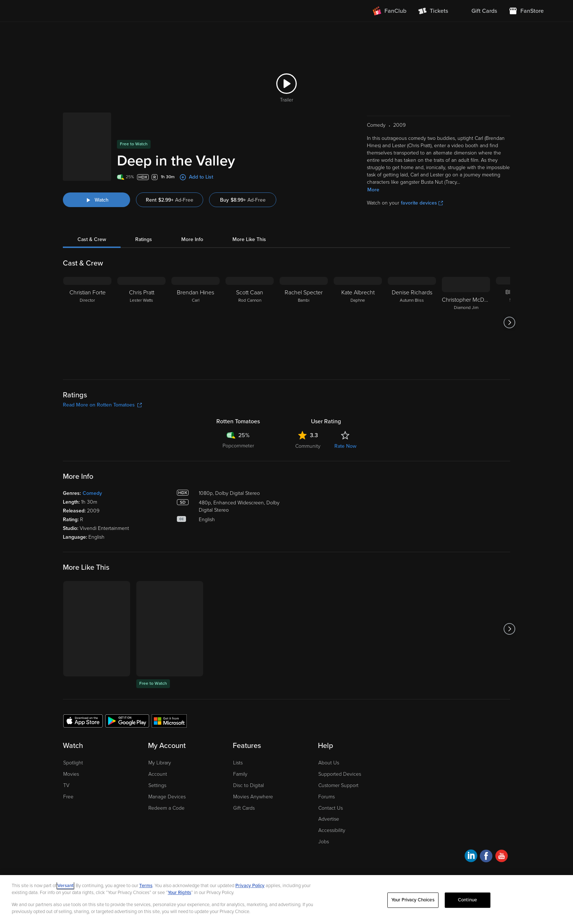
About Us (329, 763)
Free (68, 797)
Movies (71, 774)
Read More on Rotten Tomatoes (102, 405)
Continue (467, 900)
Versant (65, 886)
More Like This (249, 239)
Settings (157, 785)
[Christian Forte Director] (87, 322)
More (373, 190)
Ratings (144, 239)
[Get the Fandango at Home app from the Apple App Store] (83, 721)
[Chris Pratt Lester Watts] (141, 322)
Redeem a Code (166, 808)
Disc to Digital (248, 785)
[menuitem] (478, 11)
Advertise (329, 819)
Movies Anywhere (253, 797)
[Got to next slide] (509, 322)
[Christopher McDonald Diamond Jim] (466, 322)
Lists (238, 763)
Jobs (324, 842)
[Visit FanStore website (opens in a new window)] (526, 11)
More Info (192, 239)
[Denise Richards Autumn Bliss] (412, 322)
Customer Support (338, 785)
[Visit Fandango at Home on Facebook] (486, 857)
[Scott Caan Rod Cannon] (250, 322)
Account (158, 774)
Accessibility (332, 830)
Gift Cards (244, 808)
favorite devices (422, 203)
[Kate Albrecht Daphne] (358, 322)
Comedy (92, 493)
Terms (146, 886)
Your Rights (179, 893)
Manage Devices (167, 797)
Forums (327, 797)
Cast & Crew (92, 239)
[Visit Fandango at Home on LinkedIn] (471, 857)
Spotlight (73, 763)
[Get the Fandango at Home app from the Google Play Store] (127, 721)
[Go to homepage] (74, 11)
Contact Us (331, 808)
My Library (160, 763)
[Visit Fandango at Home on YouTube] (502, 857)
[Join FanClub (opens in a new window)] (390, 11)
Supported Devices (340, 774)
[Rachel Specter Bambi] (304, 322)
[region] (286, 900)
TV (66, 785)
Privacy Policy (250, 886)
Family (240, 774)
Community (308, 446)
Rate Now (345, 446)
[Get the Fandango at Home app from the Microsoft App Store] (169, 721)
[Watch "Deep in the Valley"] (96, 200)
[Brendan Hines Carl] (196, 322)
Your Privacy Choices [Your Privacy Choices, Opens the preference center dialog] (413, 900)
